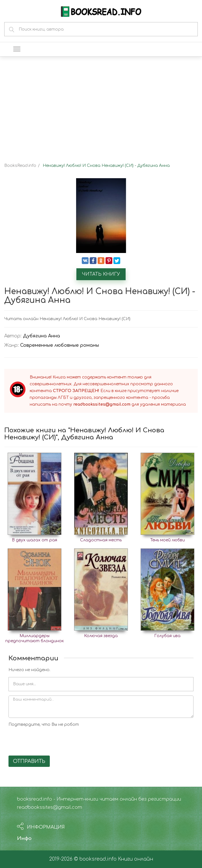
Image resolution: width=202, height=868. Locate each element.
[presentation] (51, 740)
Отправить (29, 761)
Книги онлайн (136, 859)
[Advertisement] (101, 105)
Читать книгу (101, 274)
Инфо (24, 838)
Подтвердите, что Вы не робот (44, 725)
